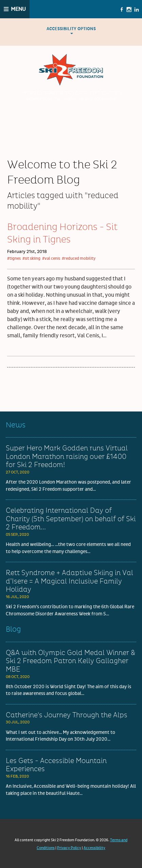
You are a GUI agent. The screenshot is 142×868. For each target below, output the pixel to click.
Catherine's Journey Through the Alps (67, 715)
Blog (13, 629)
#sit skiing (31, 259)
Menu (18, 9)
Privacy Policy (69, 848)
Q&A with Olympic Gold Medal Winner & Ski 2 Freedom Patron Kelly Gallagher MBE (70, 661)
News (16, 425)
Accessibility (94, 848)
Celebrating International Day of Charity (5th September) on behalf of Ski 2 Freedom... (71, 519)
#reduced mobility (79, 259)
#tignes (14, 259)
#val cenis (51, 259)
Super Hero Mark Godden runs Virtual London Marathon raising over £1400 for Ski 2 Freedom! (67, 457)
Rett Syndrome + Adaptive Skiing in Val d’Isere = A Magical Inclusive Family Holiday (69, 581)
